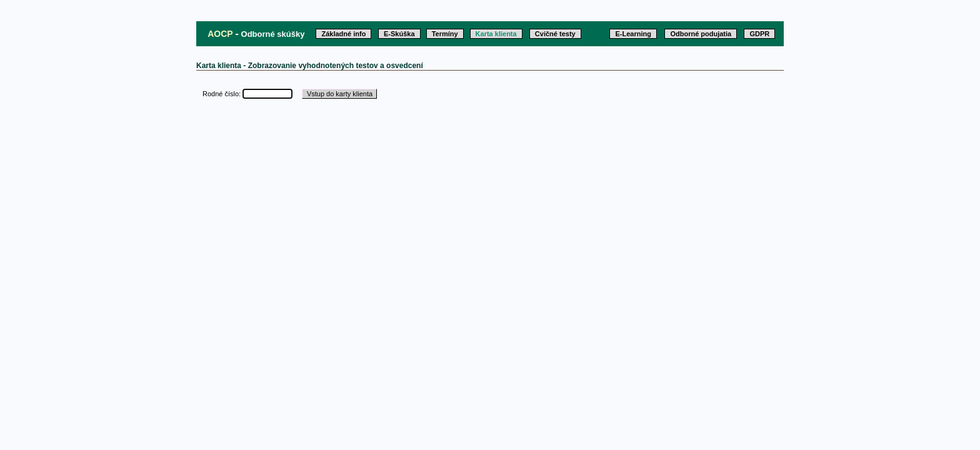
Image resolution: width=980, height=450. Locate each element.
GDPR (759, 34)
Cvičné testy (555, 34)
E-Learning (633, 34)
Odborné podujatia (701, 34)
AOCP (220, 34)
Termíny (445, 34)
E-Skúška (399, 34)
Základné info (343, 34)
